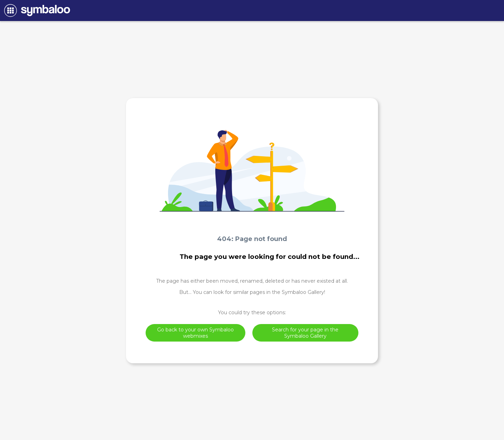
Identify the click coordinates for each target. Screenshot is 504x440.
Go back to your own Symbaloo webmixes (195, 333)
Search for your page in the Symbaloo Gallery (305, 333)
